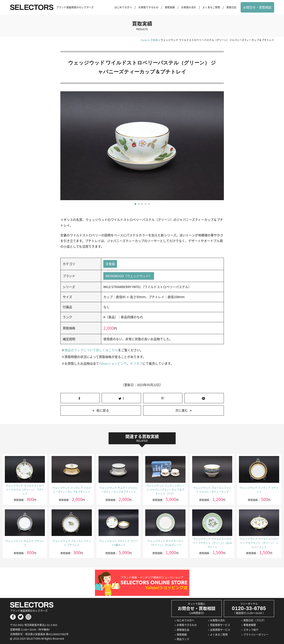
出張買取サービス (220, 630)
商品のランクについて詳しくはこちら (91, 350)
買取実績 (170, 7)
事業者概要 (250, 625)
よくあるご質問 (211, 7)
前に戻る (103, 411)
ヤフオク (136, 364)
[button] (135, 204)
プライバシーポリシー (256, 635)
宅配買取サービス (220, 625)
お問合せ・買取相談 (257, 7)
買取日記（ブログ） (255, 620)
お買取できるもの (148, 7)
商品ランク (183, 639)
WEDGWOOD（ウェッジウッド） (129, 276)
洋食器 (110, 264)
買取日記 (231, 7)
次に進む (182, 411)
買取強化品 (183, 630)
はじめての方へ (123, 7)
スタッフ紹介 (251, 630)
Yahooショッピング (113, 364)
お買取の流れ (189, 7)
